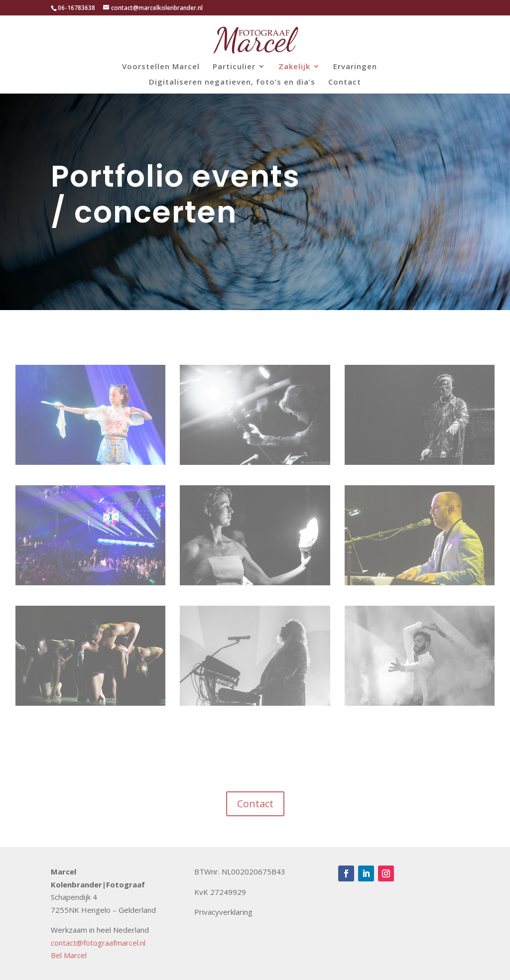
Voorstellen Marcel (161, 67)
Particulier (234, 67)
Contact (345, 82)
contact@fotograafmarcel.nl (98, 943)
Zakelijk (294, 67)
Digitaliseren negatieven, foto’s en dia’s (232, 82)
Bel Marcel (69, 955)
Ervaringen (355, 67)
